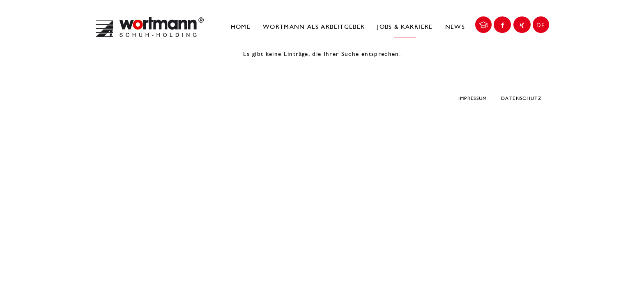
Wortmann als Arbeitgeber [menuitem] (314, 27)
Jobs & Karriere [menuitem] (405, 27)
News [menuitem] (455, 27)
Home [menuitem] (241, 27)
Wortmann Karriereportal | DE (150, 27)
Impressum (473, 98)
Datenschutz (521, 98)
